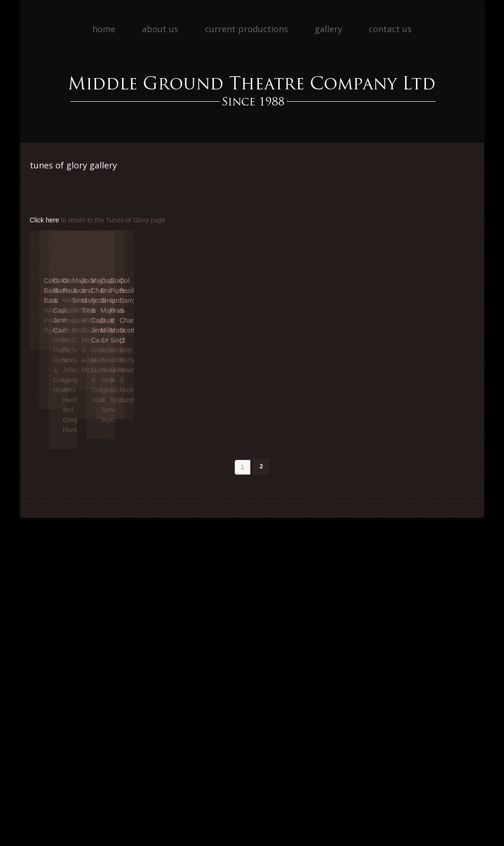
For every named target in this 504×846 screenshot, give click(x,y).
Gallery (328, 29)
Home (104, 29)
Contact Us (390, 29)
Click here (44, 220)
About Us (160, 29)
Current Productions (247, 29)
